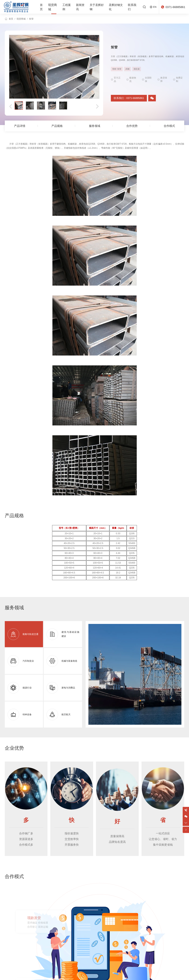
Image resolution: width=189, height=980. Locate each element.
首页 (43, 7)
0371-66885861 (175, 7)
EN (155, 7)
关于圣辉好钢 (98, 7)
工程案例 (67, 7)
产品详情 (20, 125)
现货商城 (53, 7)
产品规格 (57, 125)
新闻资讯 (81, 7)
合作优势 (132, 125)
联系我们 (135, 7)
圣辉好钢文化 (118, 7)
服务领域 (94, 125)
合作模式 (169, 125)
